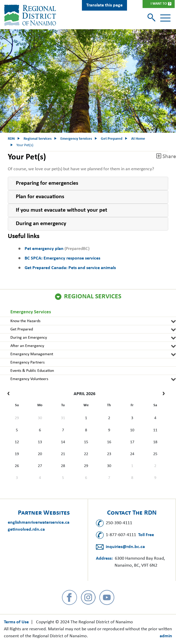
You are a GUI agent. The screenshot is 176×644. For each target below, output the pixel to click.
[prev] (10, 394)
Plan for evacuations (40, 197)
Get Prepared (22, 329)
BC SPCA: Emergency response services (62, 258)
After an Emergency (27, 346)
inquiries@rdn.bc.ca (125, 547)
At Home (138, 139)
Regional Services (93, 297)
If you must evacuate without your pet (62, 210)
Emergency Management (32, 354)
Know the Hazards (25, 321)
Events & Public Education (32, 371)
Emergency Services (31, 312)
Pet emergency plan (44, 249)
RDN (11, 139)
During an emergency (41, 224)
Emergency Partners (27, 362)
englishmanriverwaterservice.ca (39, 523)
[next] (162, 394)
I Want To (159, 4)
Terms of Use (16, 622)
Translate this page (104, 5)
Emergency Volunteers (29, 379)
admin (166, 636)
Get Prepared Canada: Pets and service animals (70, 268)
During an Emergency (29, 338)
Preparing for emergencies (48, 183)
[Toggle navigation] (165, 18)
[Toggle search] (152, 18)
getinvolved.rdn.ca (26, 530)
